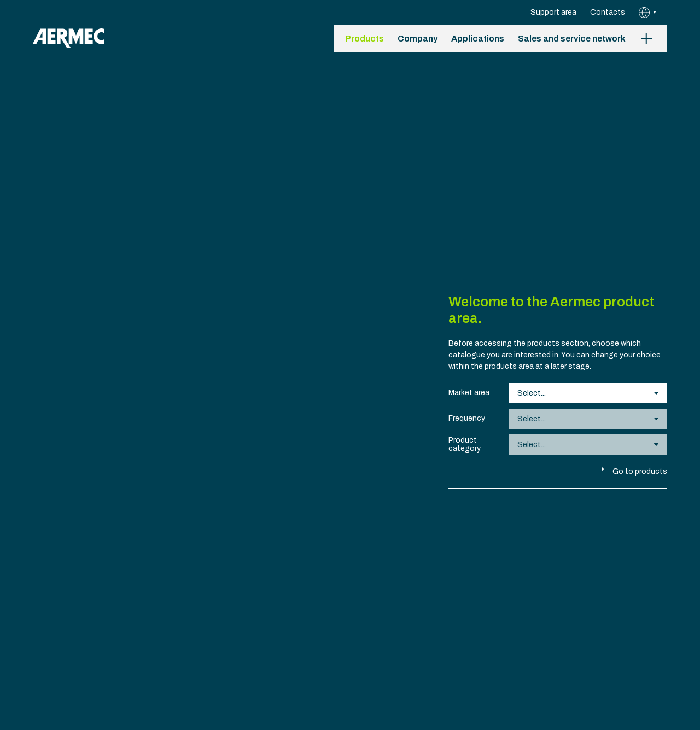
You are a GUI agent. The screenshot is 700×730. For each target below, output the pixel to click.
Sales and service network (572, 39)
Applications (478, 39)
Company (418, 39)
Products (364, 39)
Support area (553, 12)
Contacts (608, 12)
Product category (465, 444)
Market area (469, 393)
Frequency (467, 418)
